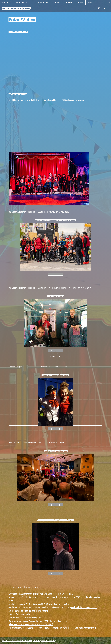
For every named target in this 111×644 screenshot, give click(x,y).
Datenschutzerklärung (48, 641)
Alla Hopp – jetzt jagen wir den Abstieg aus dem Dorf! (31, 624)
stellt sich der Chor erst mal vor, (84, 607)
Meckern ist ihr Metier (60, 604)
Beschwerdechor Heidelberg (22, 2)
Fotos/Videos (69, 2)
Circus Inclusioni (43, 2)
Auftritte (58, 2)
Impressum (36, 641)
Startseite (5, 2)
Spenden (91, 2)
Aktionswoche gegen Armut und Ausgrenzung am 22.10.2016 (54, 597)
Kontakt (81, 2)
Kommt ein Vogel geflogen (85, 628)
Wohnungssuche (23, 614)
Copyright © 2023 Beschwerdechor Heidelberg (17, 641)
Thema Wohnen (42, 611)
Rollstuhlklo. (37, 618)
